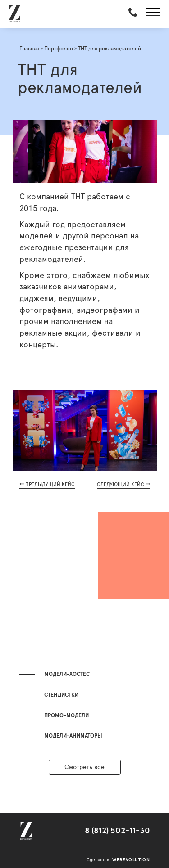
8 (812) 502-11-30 (117, 831)
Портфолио (59, 49)
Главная (29, 49)
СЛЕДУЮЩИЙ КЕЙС (123, 484)
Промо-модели (66, 715)
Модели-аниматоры (73, 736)
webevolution (131, 860)
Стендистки (61, 695)
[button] (153, 14)
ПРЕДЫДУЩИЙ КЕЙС (47, 484)
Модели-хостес (67, 674)
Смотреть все (84, 767)
